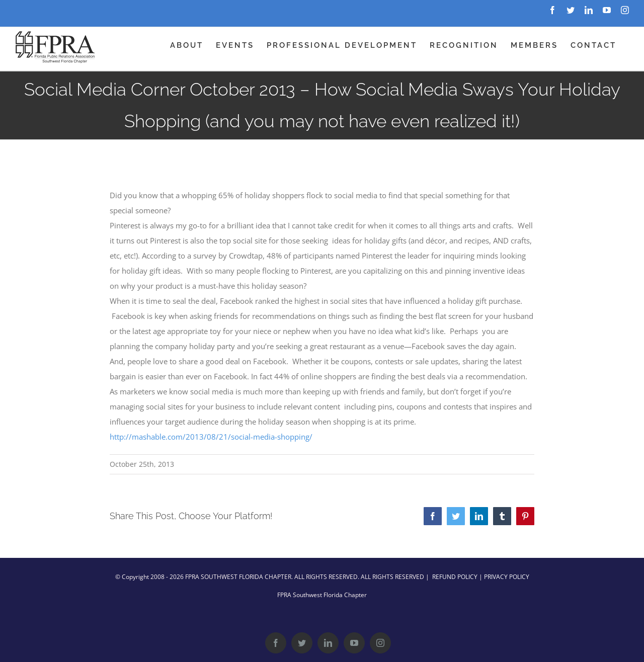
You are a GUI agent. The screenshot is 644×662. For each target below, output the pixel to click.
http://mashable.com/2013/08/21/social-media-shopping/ (211, 437)
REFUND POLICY (455, 577)
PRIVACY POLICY (507, 577)
